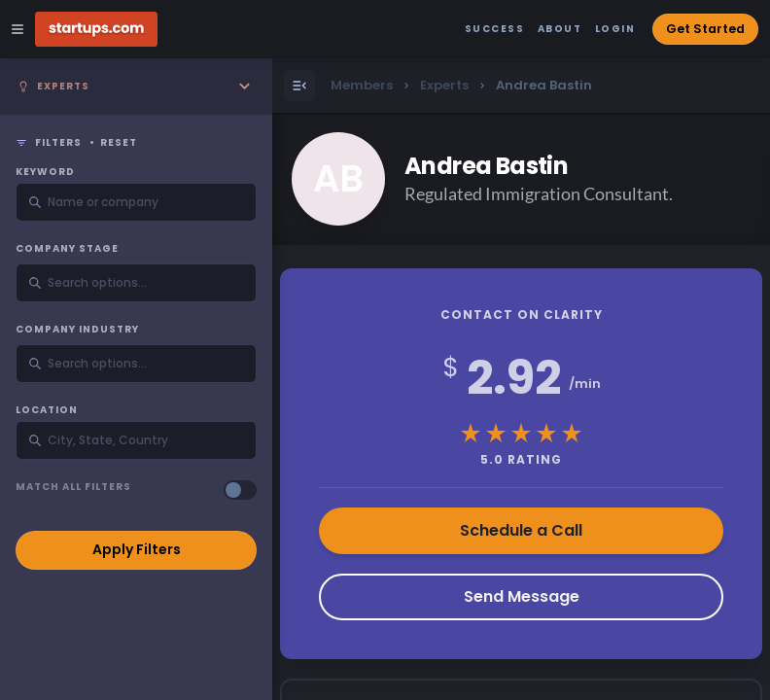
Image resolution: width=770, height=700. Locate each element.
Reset (119, 143)
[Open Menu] (299, 86)
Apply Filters (137, 549)
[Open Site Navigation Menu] (17, 29)
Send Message (522, 596)
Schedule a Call (521, 530)
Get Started (705, 29)
